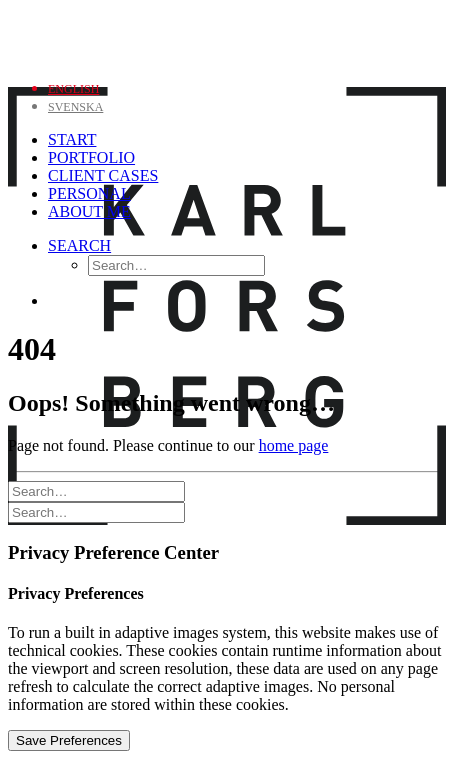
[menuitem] (73, 87)
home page (294, 445)
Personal (89, 193)
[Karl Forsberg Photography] (227, 35)
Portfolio (91, 157)
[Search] (79, 245)
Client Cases (103, 175)
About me (89, 211)
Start (72, 139)
